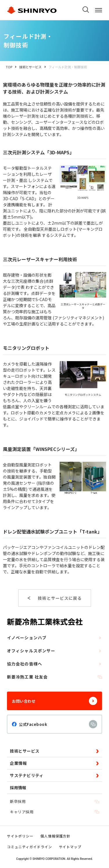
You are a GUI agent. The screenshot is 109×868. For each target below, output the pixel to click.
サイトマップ (70, 847)
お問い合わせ (54, 701)
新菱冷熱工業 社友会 (54, 677)
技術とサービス (30, 67)
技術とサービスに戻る (60, 598)
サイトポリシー (20, 836)
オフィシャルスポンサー (54, 651)
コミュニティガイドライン (30, 847)
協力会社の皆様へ (54, 664)
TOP (9, 67)
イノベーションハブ (54, 638)
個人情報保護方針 (56, 836)
